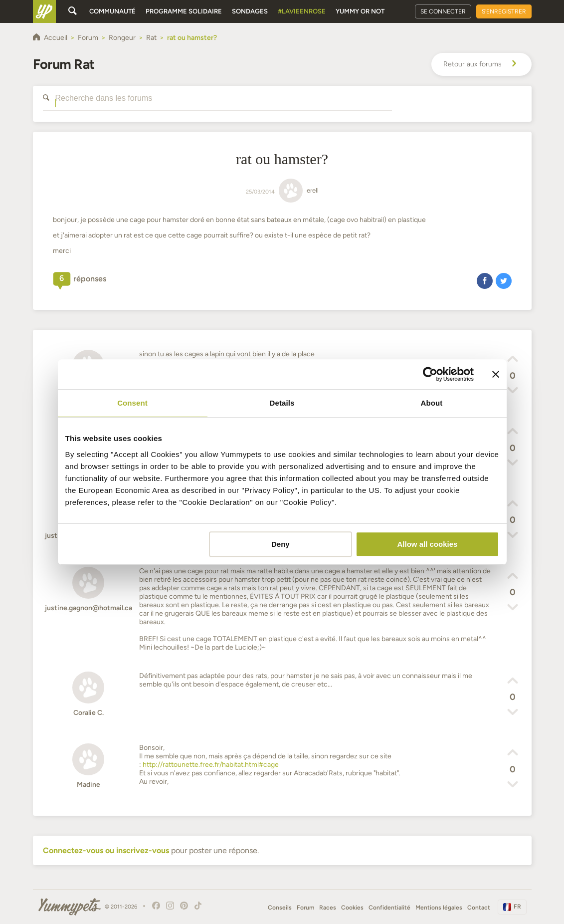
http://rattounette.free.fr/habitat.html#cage (211, 765)
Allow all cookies (428, 544)
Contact (479, 908)
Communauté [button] (112, 11)
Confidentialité (389, 908)
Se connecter (443, 11)
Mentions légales (439, 908)
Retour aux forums (481, 64)
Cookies (352, 908)
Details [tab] (282, 403)
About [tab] (432, 403)
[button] (485, 280)
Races (328, 908)
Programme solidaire (184, 11)
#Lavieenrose (302, 11)
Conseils (280, 908)
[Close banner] (496, 374)
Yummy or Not (360, 11)
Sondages (250, 11)
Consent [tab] (132, 403)
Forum (305, 908)
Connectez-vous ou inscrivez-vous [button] (106, 850)
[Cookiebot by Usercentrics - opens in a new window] (430, 374)
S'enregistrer (504, 11)
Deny (281, 544)
